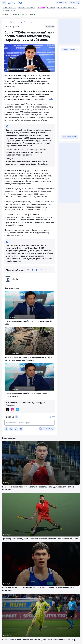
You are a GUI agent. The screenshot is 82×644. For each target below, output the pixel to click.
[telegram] (32, 270)
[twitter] (45, 270)
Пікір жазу (49, 429)
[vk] (41, 270)
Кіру (53, 417)
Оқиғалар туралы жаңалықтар (33, 22)
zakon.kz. (50, 99)
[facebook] (37, 270)
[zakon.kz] (15, 3)
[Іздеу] (78, 3)
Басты (6, 22)
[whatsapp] (28, 270)
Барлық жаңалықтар (16, 22)
